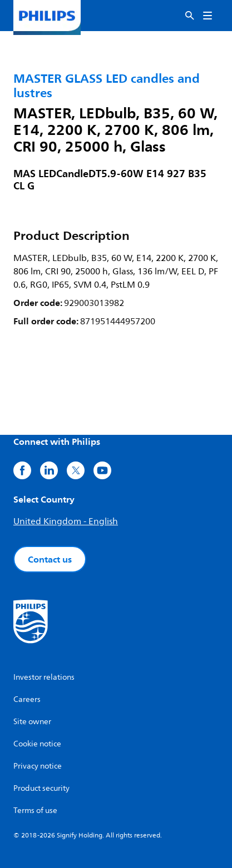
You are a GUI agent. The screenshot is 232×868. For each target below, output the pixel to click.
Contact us (50, 559)
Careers (27, 699)
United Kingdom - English (66, 521)
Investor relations (44, 677)
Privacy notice (38, 766)
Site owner (32, 722)
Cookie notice (37, 744)
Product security (41, 788)
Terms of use (35, 811)
